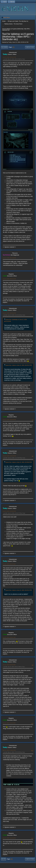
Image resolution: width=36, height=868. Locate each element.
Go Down (4, 47)
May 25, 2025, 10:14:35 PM (9, 838)
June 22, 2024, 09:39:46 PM (9, 420)
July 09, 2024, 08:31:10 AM (9, 564)
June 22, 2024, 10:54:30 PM (9, 456)
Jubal (5, 276)
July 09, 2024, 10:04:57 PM (9, 637)
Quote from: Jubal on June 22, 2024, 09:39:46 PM (19, 462)
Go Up (3, 859)
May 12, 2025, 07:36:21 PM (9, 750)
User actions (30, 47)
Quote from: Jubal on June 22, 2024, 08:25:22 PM (19, 365)
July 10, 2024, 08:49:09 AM (9, 665)
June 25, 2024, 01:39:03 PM (9, 511)
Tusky (5, 54)
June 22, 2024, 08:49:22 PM (9, 313)
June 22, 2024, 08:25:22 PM (9, 279)
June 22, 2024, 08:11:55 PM (9, 258)
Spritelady (6, 255)
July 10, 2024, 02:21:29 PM (9, 723)
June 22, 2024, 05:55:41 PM (9, 57)
